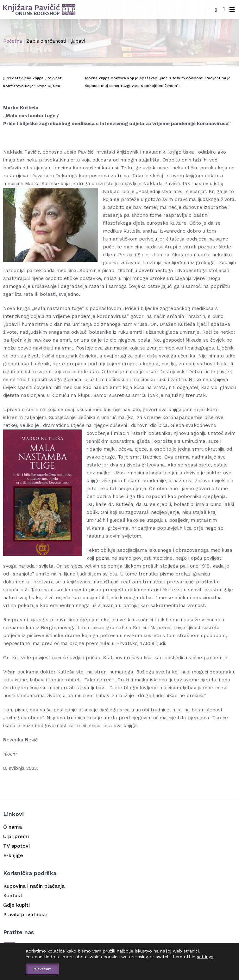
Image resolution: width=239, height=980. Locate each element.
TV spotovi (16, 846)
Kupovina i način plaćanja (34, 886)
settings (205, 957)
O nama (13, 827)
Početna (13, 41)
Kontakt (13, 895)
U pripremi (16, 836)
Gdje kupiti (16, 905)
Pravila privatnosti (25, 914)
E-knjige (13, 855)
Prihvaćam (42, 969)
